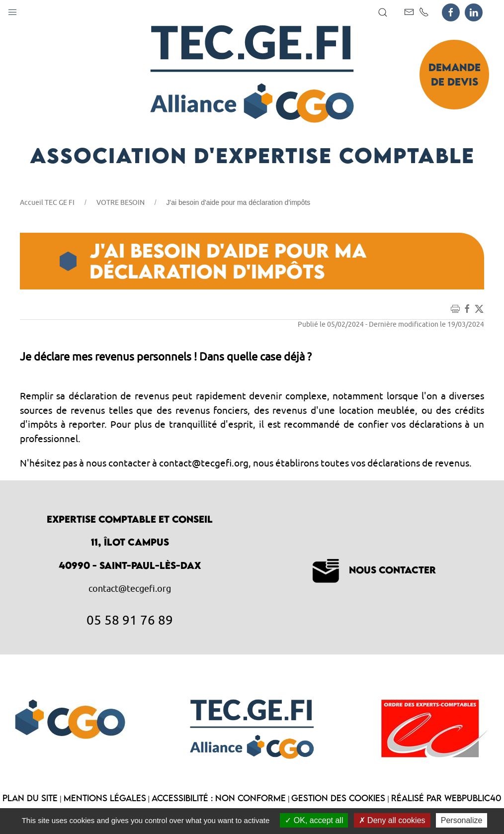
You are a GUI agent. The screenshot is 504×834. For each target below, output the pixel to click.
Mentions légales (105, 798)
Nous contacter (374, 570)
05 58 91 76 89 (130, 620)
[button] (12, 10)
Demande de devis (455, 74)
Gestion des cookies (338, 798)
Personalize (462, 820)
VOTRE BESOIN (121, 202)
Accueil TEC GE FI (47, 202)
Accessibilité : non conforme (219, 798)
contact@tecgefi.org (130, 589)
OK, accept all (314, 820)
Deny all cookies (392, 820)
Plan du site (30, 798)
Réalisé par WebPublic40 (446, 798)
